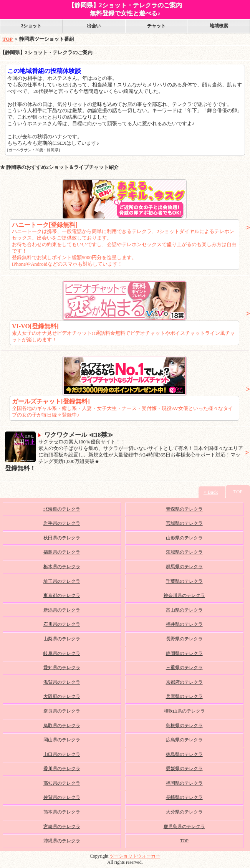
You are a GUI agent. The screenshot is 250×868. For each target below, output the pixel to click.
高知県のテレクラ (62, 783)
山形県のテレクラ (184, 538)
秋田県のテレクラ (62, 538)
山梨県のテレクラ (62, 639)
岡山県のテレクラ (62, 740)
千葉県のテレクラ (184, 581)
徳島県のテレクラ (184, 754)
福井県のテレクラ (184, 624)
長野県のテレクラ (184, 639)
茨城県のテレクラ (184, 552)
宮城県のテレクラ (184, 523)
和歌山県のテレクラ (184, 711)
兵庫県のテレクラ (184, 696)
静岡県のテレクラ (184, 653)
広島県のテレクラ (184, 740)
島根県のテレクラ (184, 726)
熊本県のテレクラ (62, 812)
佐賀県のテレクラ (62, 797)
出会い (94, 26)
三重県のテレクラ (184, 668)
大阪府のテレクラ (62, 696)
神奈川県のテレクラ (184, 595)
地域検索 (219, 26)
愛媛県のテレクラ (184, 769)
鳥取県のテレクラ (62, 726)
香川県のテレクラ (62, 769)
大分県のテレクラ (184, 812)
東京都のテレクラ (62, 595)
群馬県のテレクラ (184, 567)
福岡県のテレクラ (184, 783)
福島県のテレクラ (62, 552)
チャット (156, 26)
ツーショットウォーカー (135, 856)
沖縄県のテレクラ (62, 841)
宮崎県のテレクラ (62, 827)
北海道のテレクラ (62, 509)
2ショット (31, 26)
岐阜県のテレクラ (62, 653)
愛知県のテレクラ (62, 668)
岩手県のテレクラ (62, 523)
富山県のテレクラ (184, 610)
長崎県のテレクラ (184, 797)
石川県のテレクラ (62, 624)
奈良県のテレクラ (62, 711)
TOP (8, 39)
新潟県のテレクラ (62, 610)
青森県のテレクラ (184, 509)
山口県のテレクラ (62, 754)
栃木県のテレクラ (62, 567)
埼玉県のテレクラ (62, 581)
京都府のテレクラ (184, 682)
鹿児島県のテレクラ (184, 827)
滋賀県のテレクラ (62, 682)
